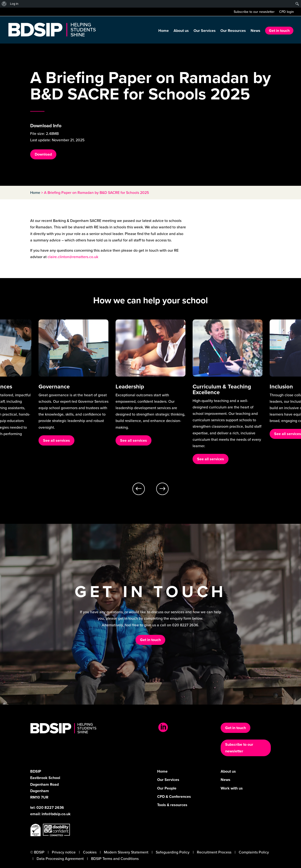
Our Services (205, 31)
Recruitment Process (214, 852)
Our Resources (233, 31)
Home (164, 31)
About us (181, 31)
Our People (167, 788)
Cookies (90, 852)
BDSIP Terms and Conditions (115, 859)
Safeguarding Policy (173, 852)
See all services (56, 453)
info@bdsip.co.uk (56, 814)
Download (43, 154)
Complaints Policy (254, 852)
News (255, 31)
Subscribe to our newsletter (254, 12)
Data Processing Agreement (60, 859)
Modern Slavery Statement (126, 852)
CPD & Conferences (174, 797)
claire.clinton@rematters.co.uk (73, 257)
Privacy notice (64, 852)
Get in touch (279, 31)
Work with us (232, 788)
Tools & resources (172, 805)
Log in (14, 4)
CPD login (286, 12)
